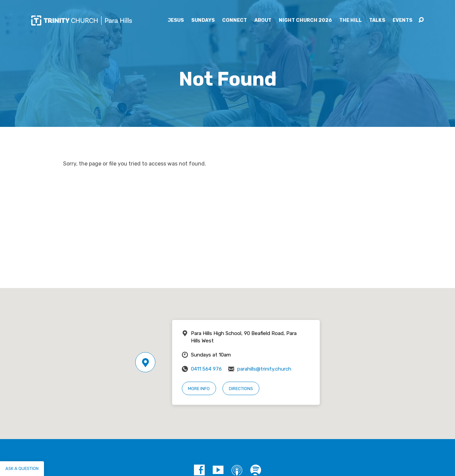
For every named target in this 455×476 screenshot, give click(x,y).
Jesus (176, 20)
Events (402, 20)
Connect (235, 20)
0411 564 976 (206, 369)
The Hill (350, 20)
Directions (241, 389)
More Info (199, 389)
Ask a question (22, 468)
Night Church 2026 (305, 20)
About (263, 20)
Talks (377, 20)
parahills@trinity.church (264, 369)
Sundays (203, 20)
